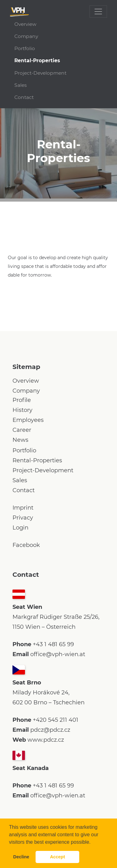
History (22, 410)
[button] (93, 842)
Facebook (26, 545)
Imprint (23, 508)
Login (20, 528)
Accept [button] (57, 857)
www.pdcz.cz (46, 740)
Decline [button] (21, 857)
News (20, 440)
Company (26, 36)
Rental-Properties (37, 61)
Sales (21, 85)
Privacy (23, 518)
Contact (24, 97)
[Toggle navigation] (98, 12)
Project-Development (40, 73)
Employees (28, 420)
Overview (25, 24)
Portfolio (25, 48)
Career (22, 430)
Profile (22, 400)
